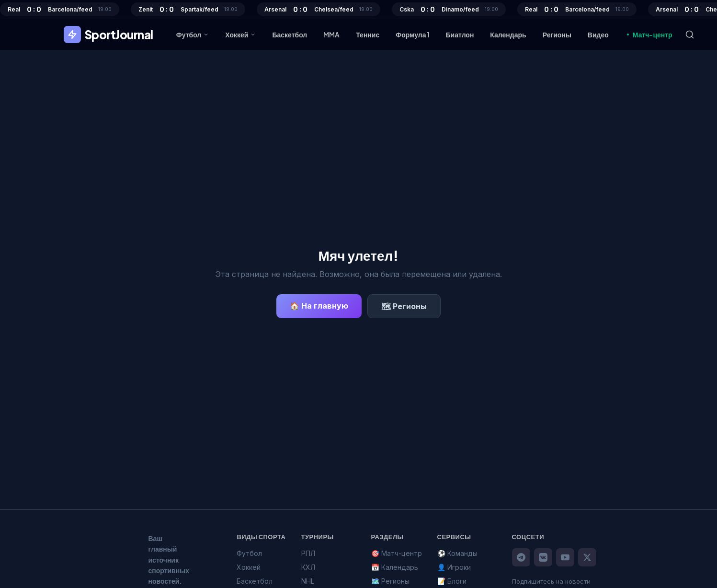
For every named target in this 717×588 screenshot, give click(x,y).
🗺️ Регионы (390, 581)
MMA (331, 35)
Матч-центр (649, 35)
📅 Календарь (395, 567)
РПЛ (308, 553)
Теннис (368, 35)
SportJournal (108, 35)
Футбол (193, 35)
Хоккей (240, 35)
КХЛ (308, 567)
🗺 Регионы (404, 306)
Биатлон (460, 35)
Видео (598, 35)
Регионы (557, 35)
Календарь (508, 35)
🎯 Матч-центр (397, 553)
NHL (308, 581)
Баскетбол (290, 35)
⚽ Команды (457, 553)
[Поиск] (690, 35)
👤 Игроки (454, 567)
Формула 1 (412, 35)
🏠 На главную (319, 306)
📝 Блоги (452, 581)
